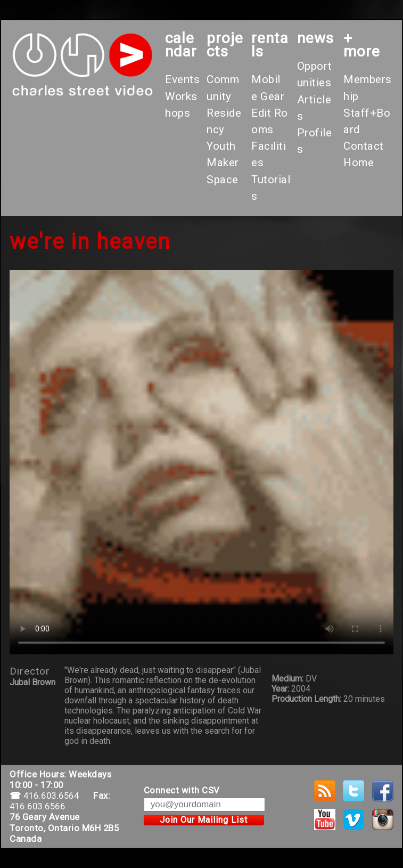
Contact (364, 146)
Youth (221, 146)
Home (359, 163)
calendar (181, 45)
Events (182, 79)
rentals (270, 45)
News (315, 38)
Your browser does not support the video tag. (201, 462)
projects (225, 45)
